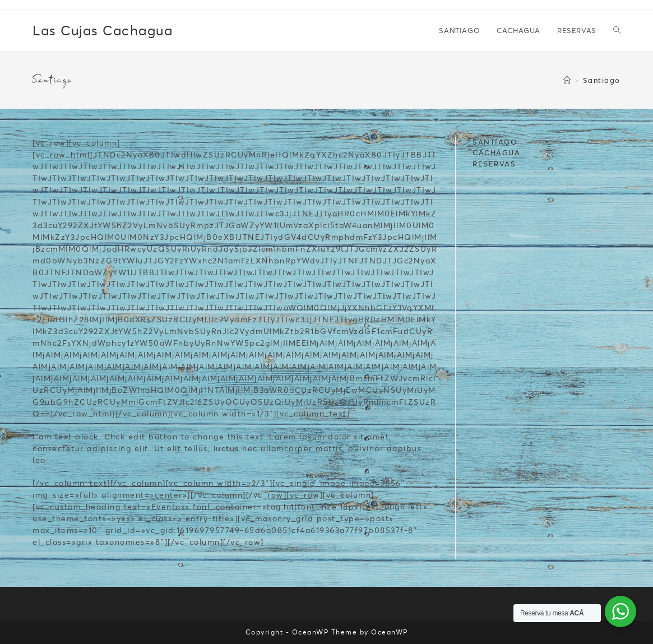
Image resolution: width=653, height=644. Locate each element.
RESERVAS (494, 164)
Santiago (602, 80)
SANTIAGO (495, 142)
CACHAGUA (496, 152)
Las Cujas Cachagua (103, 30)
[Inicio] (568, 80)
